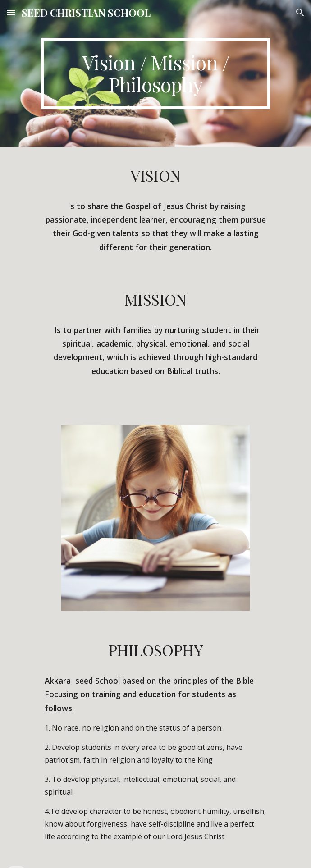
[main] (155, 73)
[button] (11, 12)
